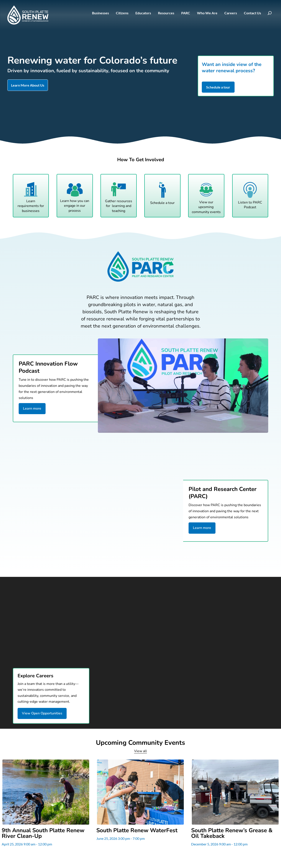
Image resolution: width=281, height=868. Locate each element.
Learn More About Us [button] (28, 85)
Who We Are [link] (207, 13)
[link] (28, 15)
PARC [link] (186, 13)
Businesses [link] (100, 13)
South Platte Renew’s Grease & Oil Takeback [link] (232, 833)
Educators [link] (143, 13)
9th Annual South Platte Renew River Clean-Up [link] (43, 833)
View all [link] (140, 751)
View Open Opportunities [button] (42, 713)
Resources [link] (166, 13)
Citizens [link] (122, 13)
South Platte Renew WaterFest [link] (137, 830)
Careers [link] (231, 13)
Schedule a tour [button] (218, 87)
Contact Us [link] (252, 13)
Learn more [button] (32, 409)
